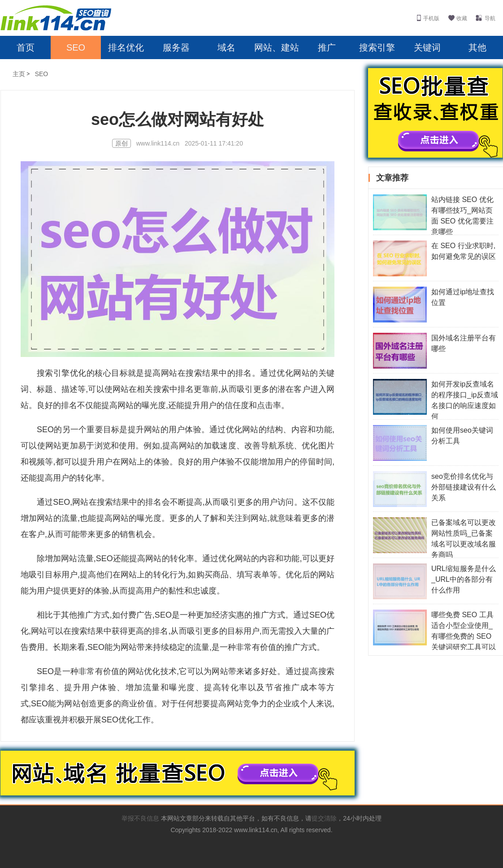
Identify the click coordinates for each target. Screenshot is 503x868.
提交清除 (324, 818)
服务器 (176, 47)
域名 (226, 47)
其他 (477, 47)
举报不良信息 (141, 818)
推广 (327, 47)
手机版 (431, 18)
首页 (26, 47)
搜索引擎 (377, 47)
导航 (490, 18)
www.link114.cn (159, 143)
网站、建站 (277, 47)
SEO (76, 47)
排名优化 (126, 47)
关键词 (427, 47)
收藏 (462, 18)
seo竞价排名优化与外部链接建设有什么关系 (464, 487)
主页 (19, 74)
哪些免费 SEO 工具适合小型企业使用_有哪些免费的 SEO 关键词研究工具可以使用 (434, 636)
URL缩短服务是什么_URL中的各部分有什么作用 (464, 579)
